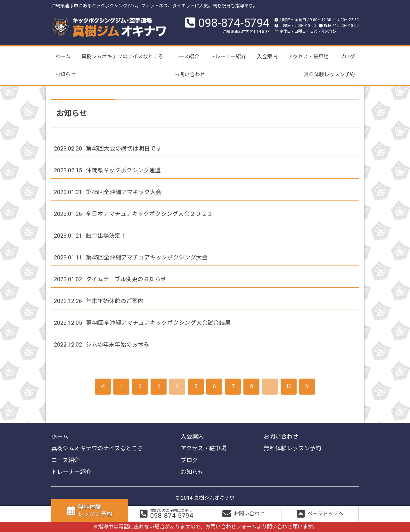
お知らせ (65, 74)
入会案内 (267, 57)
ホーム (63, 57)
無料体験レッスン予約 (329, 74)
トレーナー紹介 (228, 57)
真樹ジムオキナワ (214, 498)
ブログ (347, 57)
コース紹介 (187, 57)
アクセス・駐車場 (308, 57)
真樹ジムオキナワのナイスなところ (122, 57)
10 (289, 386)
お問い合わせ (190, 74)
